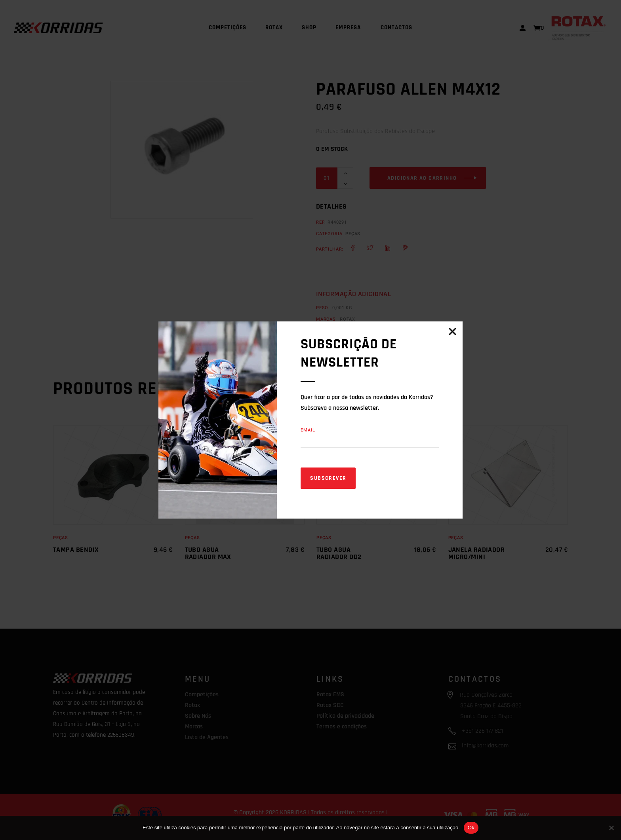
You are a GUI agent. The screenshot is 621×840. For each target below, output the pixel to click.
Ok (471, 828)
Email (308, 430)
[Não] (611, 828)
